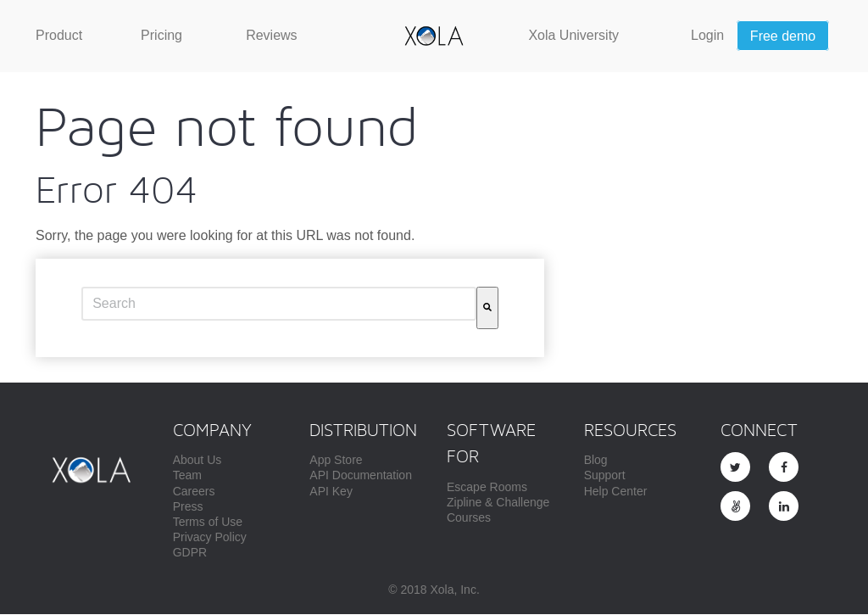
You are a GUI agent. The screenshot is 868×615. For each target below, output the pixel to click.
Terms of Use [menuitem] (208, 523)
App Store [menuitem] (336, 461)
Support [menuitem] (605, 477)
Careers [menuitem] (194, 493)
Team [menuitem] (187, 477)
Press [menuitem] (188, 508)
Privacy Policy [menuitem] (210, 539)
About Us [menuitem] (198, 461)
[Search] (487, 310)
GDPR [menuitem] (190, 554)
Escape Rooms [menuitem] (487, 489)
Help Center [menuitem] (616, 493)
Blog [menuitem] (596, 461)
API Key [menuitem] (331, 493)
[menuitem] (59, 36)
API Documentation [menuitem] (361, 477)
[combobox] (279, 305)
